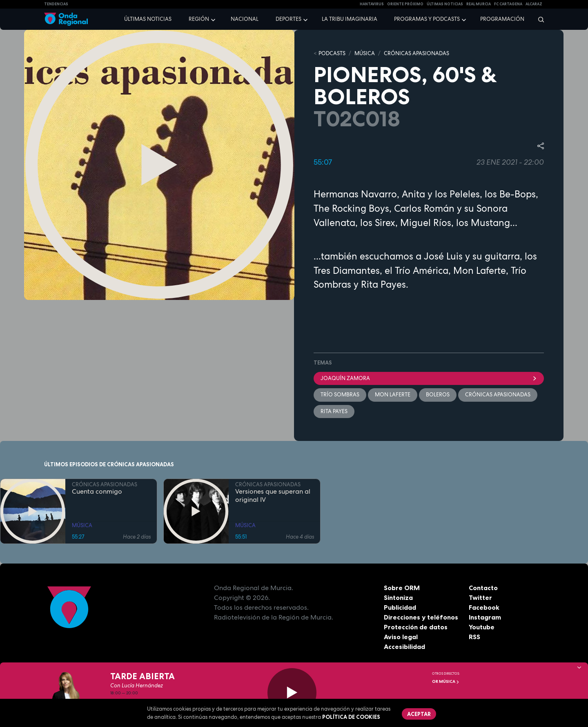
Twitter (480, 597)
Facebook (484, 607)
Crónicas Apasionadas (498, 395)
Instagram (485, 617)
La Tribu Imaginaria (350, 19)
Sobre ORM (402, 588)
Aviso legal (401, 637)
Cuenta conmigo (97, 492)
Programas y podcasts (427, 19)
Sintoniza (398, 597)
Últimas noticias (148, 19)
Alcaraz (534, 4)
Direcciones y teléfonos (421, 617)
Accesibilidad (404, 646)
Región (199, 19)
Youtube (482, 627)
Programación (502, 19)
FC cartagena (508, 4)
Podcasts (332, 53)
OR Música (446, 681)
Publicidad (400, 607)
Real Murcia (479, 4)
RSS (474, 637)
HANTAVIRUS (372, 4)
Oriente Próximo (405, 4)
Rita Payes (334, 411)
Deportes (288, 19)
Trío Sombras (340, 395)
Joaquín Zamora (429, 378)
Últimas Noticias (445, 4)
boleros (438, 395)
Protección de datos (416, 627)
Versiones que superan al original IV (273, 496)
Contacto (483, 588)
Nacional (245, 19)
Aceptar (419, 714)
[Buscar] (538, 19)
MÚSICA (365, 53)
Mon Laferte (393, 395)
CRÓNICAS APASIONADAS (416, 53)
